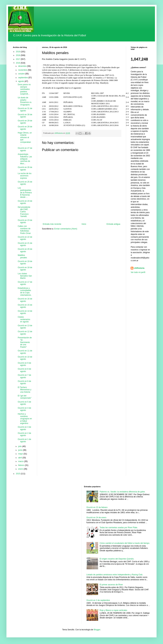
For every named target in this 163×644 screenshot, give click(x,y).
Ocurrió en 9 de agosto (24, 364)
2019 (18, 52)
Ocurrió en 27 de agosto (25, 149)
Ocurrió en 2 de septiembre (98, 600)
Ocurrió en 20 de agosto (25, 250)
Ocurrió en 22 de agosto (25, 238)
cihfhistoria (139, 268)
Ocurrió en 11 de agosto (25, 352)
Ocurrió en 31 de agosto (25, 110)
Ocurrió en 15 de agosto (25, 306)
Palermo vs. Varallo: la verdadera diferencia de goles (122, 492)
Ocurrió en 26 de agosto (25, 168)
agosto (21, 81)
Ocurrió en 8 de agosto (24, 370)
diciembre (23, 66)
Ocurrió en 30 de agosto (25, 116)
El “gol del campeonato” (25, 397)
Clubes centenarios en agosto (24, 319)
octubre (22, 74)
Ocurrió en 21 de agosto (25, 244)
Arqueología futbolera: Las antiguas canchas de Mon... (25, 159)
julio (20, 446)
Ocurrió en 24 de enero (96, 518)
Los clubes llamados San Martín (25, 276)
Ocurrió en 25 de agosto (25, 183)
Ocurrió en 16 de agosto (25, 300)
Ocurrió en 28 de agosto (25, 128)
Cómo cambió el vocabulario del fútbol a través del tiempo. (125, 543)
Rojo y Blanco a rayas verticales (113, 610)
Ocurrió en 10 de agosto (25, 358)
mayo (21, 454)
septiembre (23, 78)
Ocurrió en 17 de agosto (25, 283)
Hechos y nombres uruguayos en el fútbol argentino (25, 419)
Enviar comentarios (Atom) (66, 229)
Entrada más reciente (52, 224)
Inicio (84, 224)
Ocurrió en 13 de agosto (25, 327)
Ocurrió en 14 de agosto (25, 312)
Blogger (97, 630)
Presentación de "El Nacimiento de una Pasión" (25, 342)
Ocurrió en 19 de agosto (25, 262)
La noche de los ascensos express (25, 176)
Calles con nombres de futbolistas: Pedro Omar (24, 230)
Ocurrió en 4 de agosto (24, 409)
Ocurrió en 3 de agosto (24, 428)
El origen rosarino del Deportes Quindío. (117, 559)
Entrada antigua (113, 224)
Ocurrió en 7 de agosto (24, 376)
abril (20, 458)
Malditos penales (22, 256)
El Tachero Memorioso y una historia (25, 390)
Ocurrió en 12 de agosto (25, 333)
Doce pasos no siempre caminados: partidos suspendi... (24, 89)
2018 (18, 55)
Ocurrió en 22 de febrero (97, 507)
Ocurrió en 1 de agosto (24, 440)
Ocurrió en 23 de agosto (25, 221)
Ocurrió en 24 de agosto (25, 202)
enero (21, 469)
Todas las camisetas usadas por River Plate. (119, 528)
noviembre (23, 70)
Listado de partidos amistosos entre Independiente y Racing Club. (115, 575)
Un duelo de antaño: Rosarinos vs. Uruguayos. (25, 101)
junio (21, 450)
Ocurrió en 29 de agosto (25, 122)
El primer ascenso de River (111, 585)
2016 (18, 63)
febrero (22, 465)
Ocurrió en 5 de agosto (24, 403)
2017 (18, 59)
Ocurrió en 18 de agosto (25, 269)
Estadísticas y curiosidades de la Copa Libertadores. (25, 292)
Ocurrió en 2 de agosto (24, 434)
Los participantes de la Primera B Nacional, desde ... (25, 193)
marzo (21, 461)
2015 (18, 474)
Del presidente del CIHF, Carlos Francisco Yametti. (24, 212)
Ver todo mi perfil (138, 272)
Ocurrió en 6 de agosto (24, 382)
